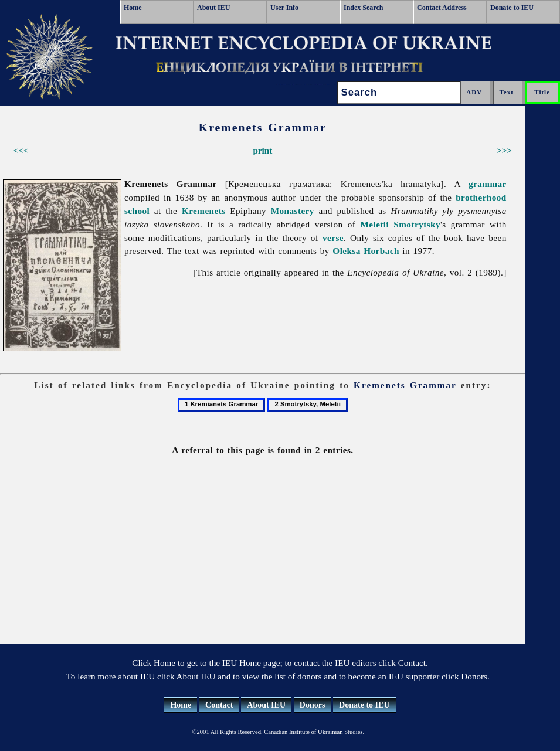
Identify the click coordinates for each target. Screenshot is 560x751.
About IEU (213, 8)
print (262, 150)
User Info (284, 8)
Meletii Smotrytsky (400, 224)
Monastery (293, 211)
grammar (488, 184)
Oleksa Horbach (366, 251)
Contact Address (442, 8)
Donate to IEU (512, 8)
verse (333, 238)
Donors (313, 705)
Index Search (363, 8)
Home (133, 8)
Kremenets (204, 211)
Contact (219, 705)
